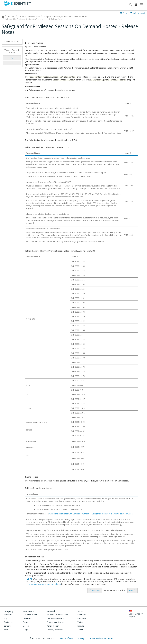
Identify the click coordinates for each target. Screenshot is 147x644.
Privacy (81, 638)
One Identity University (56, 618)
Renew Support (53, 626)
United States (136, 614)
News (6, 630)
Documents (28, 618)
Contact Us (8, 622)
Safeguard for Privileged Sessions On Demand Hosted (66, 16)
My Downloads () (139, 13)
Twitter (80, 622)
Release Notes (11, 42)
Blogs (25, 630)
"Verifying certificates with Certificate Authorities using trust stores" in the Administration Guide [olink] (91, 514)
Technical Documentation (29, 16)
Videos (26, 626)
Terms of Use (67, 638)
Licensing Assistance (55, 630)
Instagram (82, 618)
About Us (8, 615)
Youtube (81, 630)
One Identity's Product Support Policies (44, 584)
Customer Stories (30, 615)
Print (125, 13)
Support (11, 16)
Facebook (82, 615)
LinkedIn (81, 626)
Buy (5, 618)
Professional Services (56, 622)
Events (26, 622)
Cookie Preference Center (101, 638)
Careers (7, 626)
